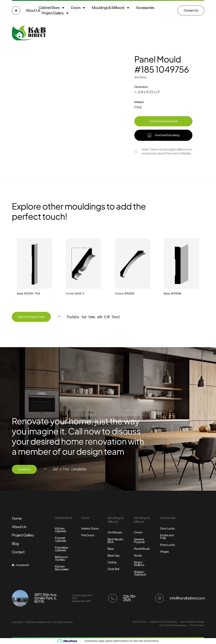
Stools (138, 556)
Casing (112, 562)
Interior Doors (90, 529)
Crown (138, 532)
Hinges (164, 552)
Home (17, 518)
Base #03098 (172, 294)
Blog (15, 544)
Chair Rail (113, 569)
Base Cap (113, 556)
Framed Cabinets (60, 539)
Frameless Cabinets (61, 549)
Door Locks (167, 529)
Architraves (115, 532)
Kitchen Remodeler (62, 568)
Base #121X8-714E (29, 294)
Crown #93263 (125, 294)
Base (111, 549)
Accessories (145, 8)
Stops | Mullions (139, 564)
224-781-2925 (130, 598)
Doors (78, 8)
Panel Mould (142, 549)
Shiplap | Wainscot (140, 573)
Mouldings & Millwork (111, 8)
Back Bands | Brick (115, 541)
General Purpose (139, 541)
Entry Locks (167, 545)
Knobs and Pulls (167, 537)
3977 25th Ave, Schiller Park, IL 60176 (45, 598)
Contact (18, 552)
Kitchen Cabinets (60, 530)
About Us (33, 10)
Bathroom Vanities (61, 558)
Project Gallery (55, 13)
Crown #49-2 (75, 294)
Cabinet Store (52, 8)
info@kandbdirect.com (187, 598)
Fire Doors (88, 535)
